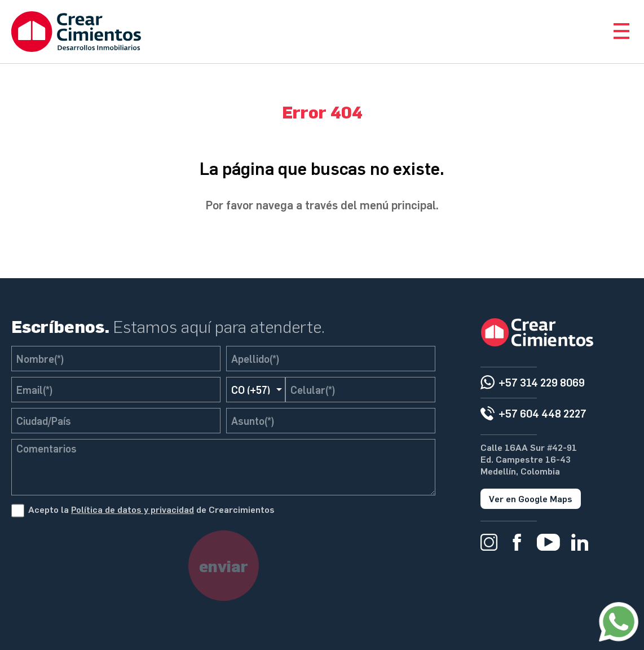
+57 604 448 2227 (542, 413)
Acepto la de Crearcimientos (151, 509)
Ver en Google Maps (531, 499)
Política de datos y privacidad (133, 509)
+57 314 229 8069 (542, 382)
